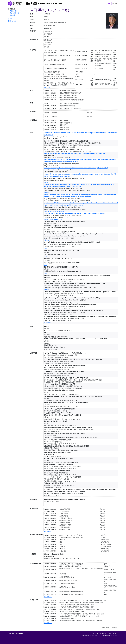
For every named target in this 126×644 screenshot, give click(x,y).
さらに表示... (48, 87)
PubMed (46, 182)
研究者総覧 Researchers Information (44, 4)
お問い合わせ (12, 21)
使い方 (10, 19)
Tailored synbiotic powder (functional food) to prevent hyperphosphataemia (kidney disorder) (76, 168)
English (115, 3)
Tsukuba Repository (59, 211)
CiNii (45, 211)
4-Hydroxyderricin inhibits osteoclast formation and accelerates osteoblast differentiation (74, 213)
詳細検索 (12, 15)
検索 (109, 3)
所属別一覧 (13, 11)
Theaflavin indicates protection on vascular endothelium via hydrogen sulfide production (74, 153)
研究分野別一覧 (14, 13)
